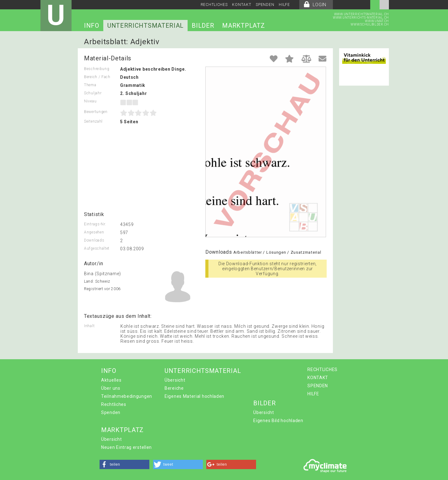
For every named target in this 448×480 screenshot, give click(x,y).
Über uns (111, 388)
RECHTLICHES (214, 5)
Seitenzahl (93, 121)
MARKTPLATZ (243, 26)
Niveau (90, 101)
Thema (90, 85)
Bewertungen (96, 112)
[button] (124, 464)
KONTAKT (242, 5)
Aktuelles (111, 380)
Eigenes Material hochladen (194, 396)
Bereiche (174, 388)
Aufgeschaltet (97, 248)
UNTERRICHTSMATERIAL (145, 26)
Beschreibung (97, 69)
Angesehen (94, 232)
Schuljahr (93, 93)
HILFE (284, 5)
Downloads (94, 240)
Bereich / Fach (97, 77)
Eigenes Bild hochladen (278, 421)
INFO (92, 26)
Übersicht (175, 380)
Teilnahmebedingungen (127, 396)
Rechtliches (114, 404)
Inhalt (89, 326)
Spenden (111, 412)
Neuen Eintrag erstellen (126, 447)
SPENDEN (265, 5)
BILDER (203, 26)
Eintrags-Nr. (95, 224)
